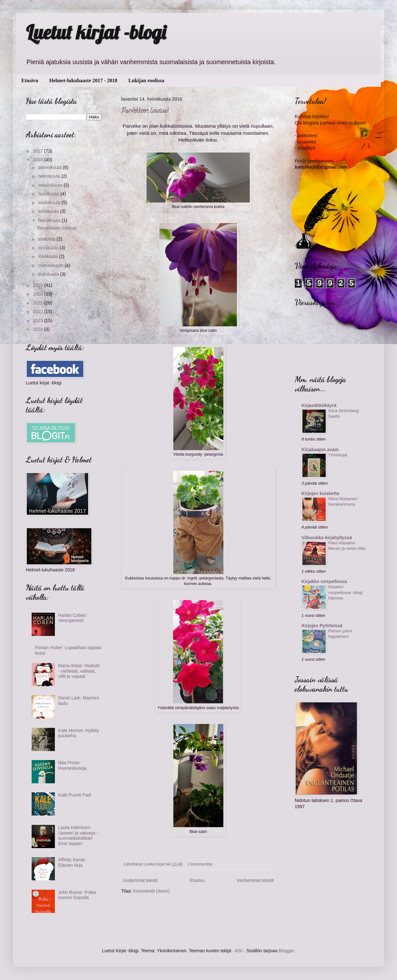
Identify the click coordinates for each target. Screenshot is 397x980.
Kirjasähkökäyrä (319, 405)
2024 (39, 329)
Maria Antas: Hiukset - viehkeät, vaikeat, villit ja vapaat (79, 671)
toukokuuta (50, 203)
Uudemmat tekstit (140, 880)
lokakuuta (48, 256)
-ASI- (239, 951)
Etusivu (30, 80)
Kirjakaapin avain (320, 450)
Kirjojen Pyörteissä (322, 626)
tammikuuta (50, 167)
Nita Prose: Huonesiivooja (72, 765)
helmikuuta (50, 176)
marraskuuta (51, 265)
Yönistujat (338, 455)
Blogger (286, 951)
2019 (39, 285)
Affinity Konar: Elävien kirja (72, 862)
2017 (39, 151)
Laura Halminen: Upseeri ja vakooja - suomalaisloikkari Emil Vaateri (78, 836)
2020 (39, 294)
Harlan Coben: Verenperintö (73, 618)
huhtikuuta (49, 194)
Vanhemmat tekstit (255, 880)
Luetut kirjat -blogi (96, 32)
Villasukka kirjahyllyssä (327, 538)
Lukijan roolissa (146, 80)
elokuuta (47, 239)
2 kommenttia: (201, 864)
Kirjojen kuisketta (320, 493)
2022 (39, 312)
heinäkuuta (50, 220)
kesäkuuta (49, 211)
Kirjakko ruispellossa (324, 581)
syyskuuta (49, 248)
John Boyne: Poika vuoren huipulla (77, 895)
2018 (39, 160)
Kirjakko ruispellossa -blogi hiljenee (345, 592)
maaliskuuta (51, 185)
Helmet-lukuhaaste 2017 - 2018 (83, 80)
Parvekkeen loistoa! (145, 111)
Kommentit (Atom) (152, 891)
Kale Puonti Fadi (75, 795)
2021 (39, 303)
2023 (39, 321)
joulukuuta (49, 274)
